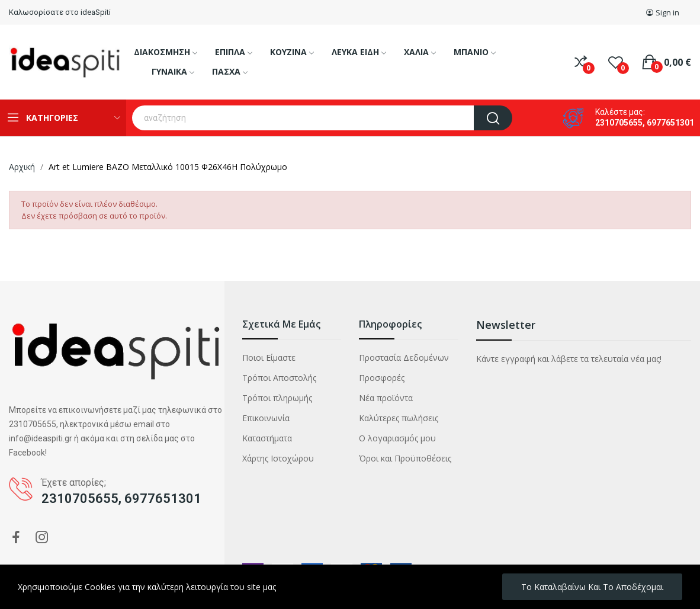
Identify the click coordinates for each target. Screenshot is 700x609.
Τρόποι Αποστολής (279, 378)
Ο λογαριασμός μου (397, 438)
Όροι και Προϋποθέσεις (405, 458)
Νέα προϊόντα (386, 398)
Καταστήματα (267, 438)
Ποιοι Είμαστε (269, 358)
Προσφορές (382, 378)
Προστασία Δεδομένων (404, 358)
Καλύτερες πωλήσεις (399, 418)
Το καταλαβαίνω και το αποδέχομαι (592, 587)
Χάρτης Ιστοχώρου (278, 458)
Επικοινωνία (266, 418)
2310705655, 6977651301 (645, 123)
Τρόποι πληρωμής (277, 398)
